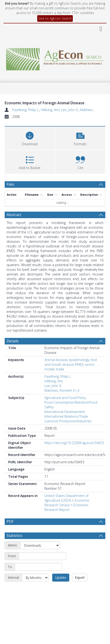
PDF (10, 521)
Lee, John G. (70, 110)
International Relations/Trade (66, 416)
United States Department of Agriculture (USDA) (66, 498)
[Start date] (42, 567)
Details (13, 341)
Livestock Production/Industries (68, 421)
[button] (80, 138)
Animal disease (56, 360)
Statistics (14, 547)
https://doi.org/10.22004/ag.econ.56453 (74, 443)
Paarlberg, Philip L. (26, 110)
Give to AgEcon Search (55, 18)
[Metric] (40, 557)
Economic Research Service (67, 503)
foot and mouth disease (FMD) (71, 362)
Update (61, 589)
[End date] (38, 578)
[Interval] (35, 589)
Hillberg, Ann (50, 110)
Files (10, 184)
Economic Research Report (66, 507)
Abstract (14, 215)
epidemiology (79, 360)
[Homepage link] (55, 58)
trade (60, 369)
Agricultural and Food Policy (65, 398)
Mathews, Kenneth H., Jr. (62, 390)
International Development (65, 412)
